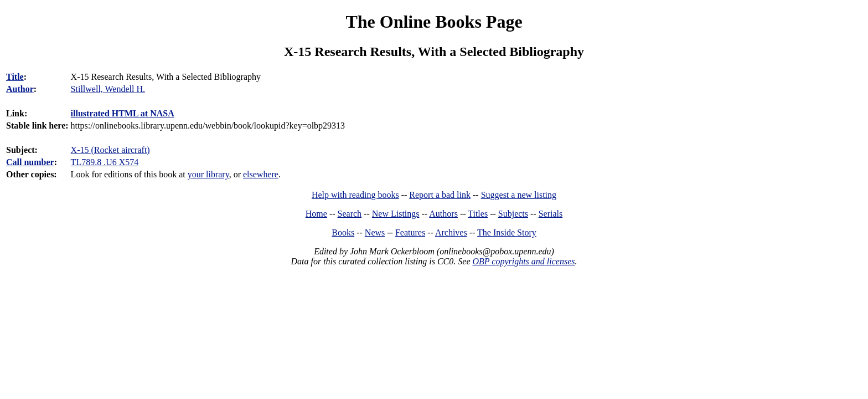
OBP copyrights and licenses (523, 261)
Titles (478, 214)
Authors (443, 214)
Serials (551, 214)
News (375, 232)
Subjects (513, 214)
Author (20, 89)
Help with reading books (355, 195)
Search (350, 214)
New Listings (396, 214)
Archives (451, 232)
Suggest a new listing (519, 195)
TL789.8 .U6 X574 (105, 162)
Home (316, 214)
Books (343, 232)
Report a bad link (440, 195)
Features (410, 232)
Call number (30, 162)
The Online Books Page (434, 22)
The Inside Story (507, 232)
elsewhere (261, 174)
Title (15, 77)
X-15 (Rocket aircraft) (110, 150)
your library (208, 174)
